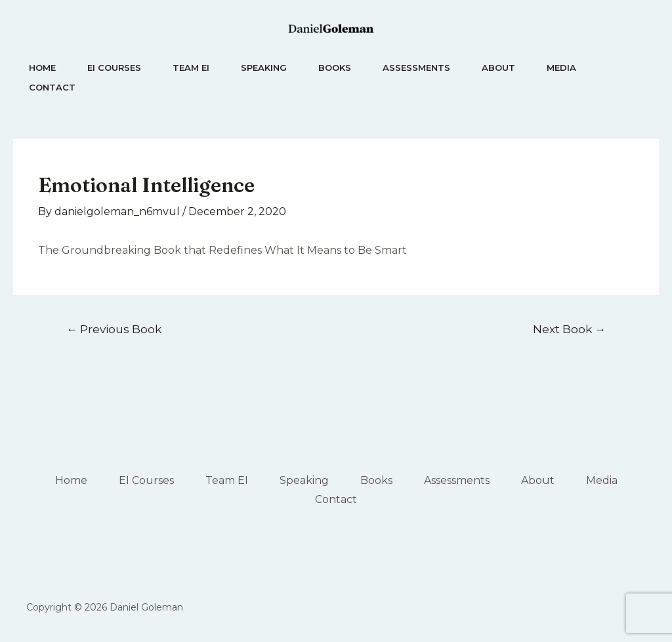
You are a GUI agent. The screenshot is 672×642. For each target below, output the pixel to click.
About (498, 68)
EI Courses (114, 68)
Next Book (569, 329)
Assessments (416, 68)
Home (42, 68)
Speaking (264, 68)
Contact (52, 87)
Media (561, 68)
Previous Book (114, 329)
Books (335, 68)
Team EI (191, 68)
